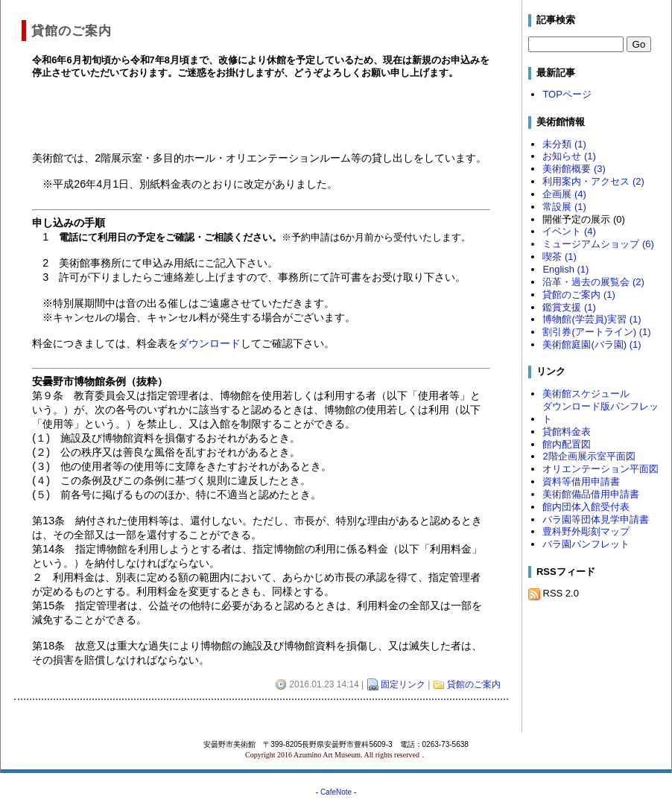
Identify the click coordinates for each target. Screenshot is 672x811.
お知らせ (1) (569, 156)
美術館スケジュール (586, 394)
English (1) (565, 269)
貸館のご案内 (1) (579, 295)
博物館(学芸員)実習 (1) (592, 319)
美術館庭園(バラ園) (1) (592, 344)
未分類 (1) (564, 144)
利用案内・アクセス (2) (593, 181)
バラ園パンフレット (586, 544)
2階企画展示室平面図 (589, 456)
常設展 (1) (564, 207)
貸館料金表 (567, 432)
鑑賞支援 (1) (569, 307)
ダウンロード (209, 343)
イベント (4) (569, 231)
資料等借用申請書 (581, 481)
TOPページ (567, 94)
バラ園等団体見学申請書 (596, 519)
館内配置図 (567, 444)
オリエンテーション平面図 (600, 469)
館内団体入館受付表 (586, 507)
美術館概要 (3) (574, 169)
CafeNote (336, 792)
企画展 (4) (564, 194)
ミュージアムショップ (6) (598, 244)
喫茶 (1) (559, 257)
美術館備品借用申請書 (591, 494)
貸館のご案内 (474, 684)
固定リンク (403, 684)
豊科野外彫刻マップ (586, 531)
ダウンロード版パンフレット (600, 413)
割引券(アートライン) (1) (596, 332)
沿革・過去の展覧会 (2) (593, 282)
